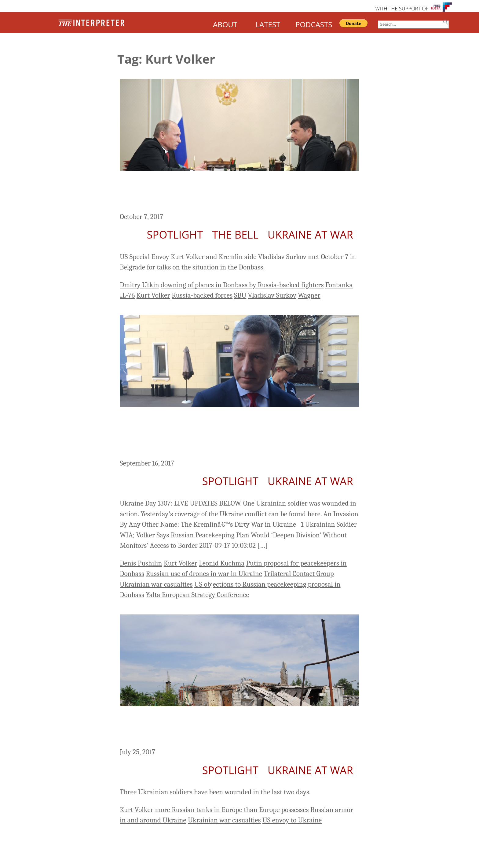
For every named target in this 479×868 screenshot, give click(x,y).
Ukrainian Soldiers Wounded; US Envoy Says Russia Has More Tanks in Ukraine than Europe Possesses (239, 728)
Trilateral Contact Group (299, 574)
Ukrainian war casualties (156, 584)
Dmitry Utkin (139, 285)
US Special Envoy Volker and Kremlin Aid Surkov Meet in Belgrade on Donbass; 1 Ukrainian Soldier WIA (230, 192)
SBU (240, 295)
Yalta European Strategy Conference (197, 595)
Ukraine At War (310, 234)
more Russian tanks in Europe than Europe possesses (232, 810)
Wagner (309, 295)
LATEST (268, 24)
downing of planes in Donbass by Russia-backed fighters (242, 285)
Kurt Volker (153, 295)
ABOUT (225, 24)
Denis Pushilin (141, 563)
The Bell (235, 234)
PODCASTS (314, 24)
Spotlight (175, 234)
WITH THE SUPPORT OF (402, 9)
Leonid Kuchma (222, 563)
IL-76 (127, 295)
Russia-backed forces (202, 295)
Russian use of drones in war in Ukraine (204, 574)
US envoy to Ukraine (292, 820)
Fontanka (339, 285)
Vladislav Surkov (272, 295)
